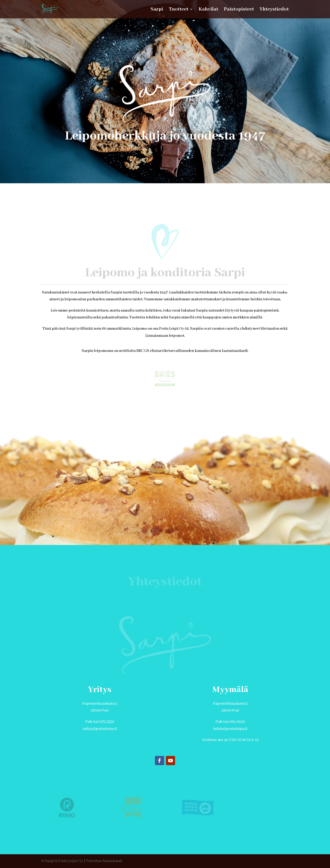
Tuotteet (179, 10)
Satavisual (112, 861)
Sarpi (157, 10)
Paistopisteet (239, 10)
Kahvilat (208, 10)
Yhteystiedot (274, 10)
